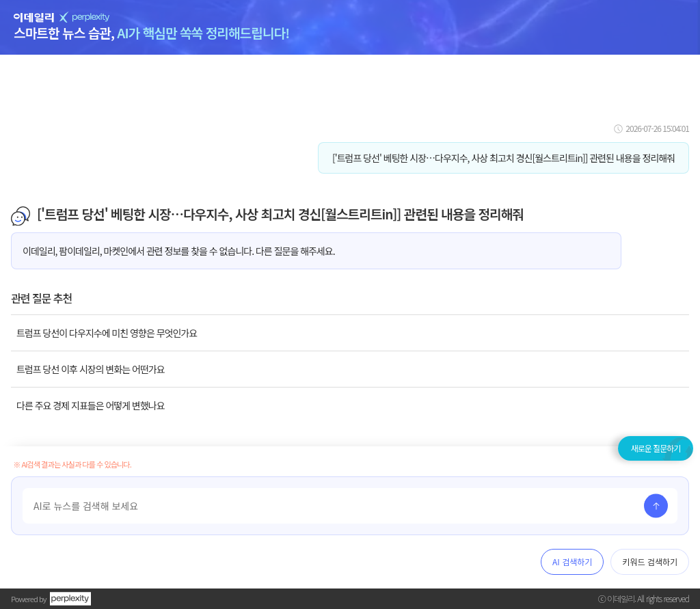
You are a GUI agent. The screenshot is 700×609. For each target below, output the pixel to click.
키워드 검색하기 (650, 561)
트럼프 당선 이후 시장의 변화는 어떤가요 (91, 369)
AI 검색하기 (572, 561)
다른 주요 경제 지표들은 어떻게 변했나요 (91, 405)
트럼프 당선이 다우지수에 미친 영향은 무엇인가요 (107, 333)
